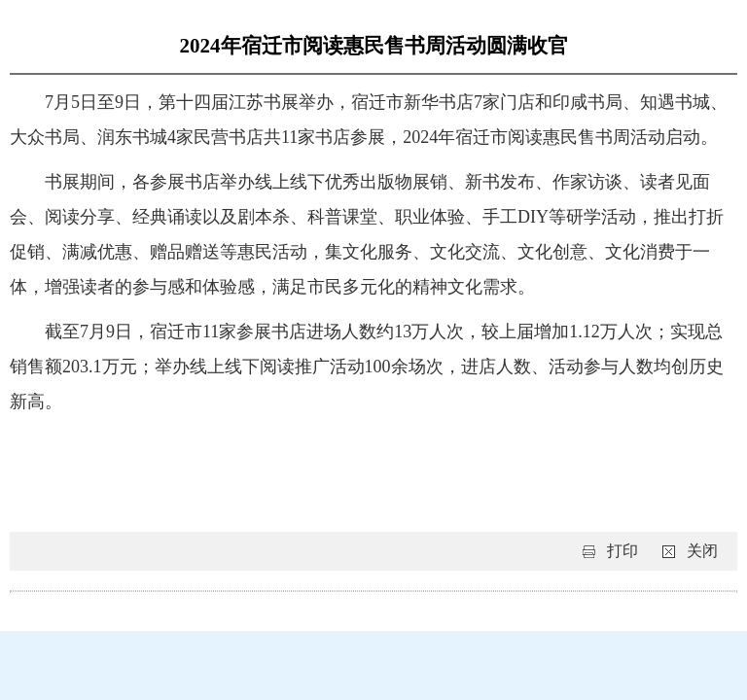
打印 (622, 551)
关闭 (702, 551)
